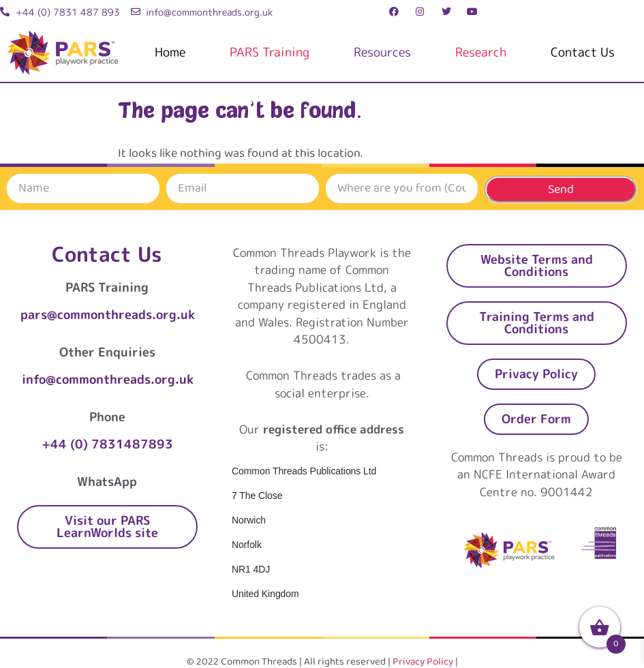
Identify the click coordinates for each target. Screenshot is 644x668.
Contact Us (583, 52)
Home (170, 52)
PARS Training (270, 52)
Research (481, 52)
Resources (382, 52)
